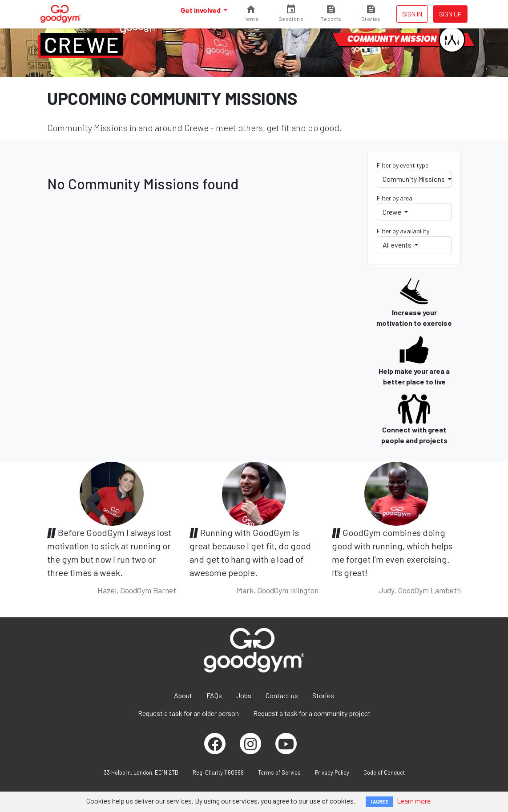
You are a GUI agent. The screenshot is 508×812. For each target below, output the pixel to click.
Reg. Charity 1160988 (218, 772)
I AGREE (379, 802)
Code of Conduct (384, 772)
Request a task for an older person (188, 713)
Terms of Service (279, 772)
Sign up (450, 14)
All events (398, 245)
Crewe (82, 44)
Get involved (201, 10)
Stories (323, 695)
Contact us (282, 695)
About (183, 695)
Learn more (414, 801)
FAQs (214, 695)
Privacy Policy (332, 772)
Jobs (244, 695)
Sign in (412, 14)
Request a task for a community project (312, 713)
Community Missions (414, 179)
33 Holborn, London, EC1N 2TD (141, 772)
